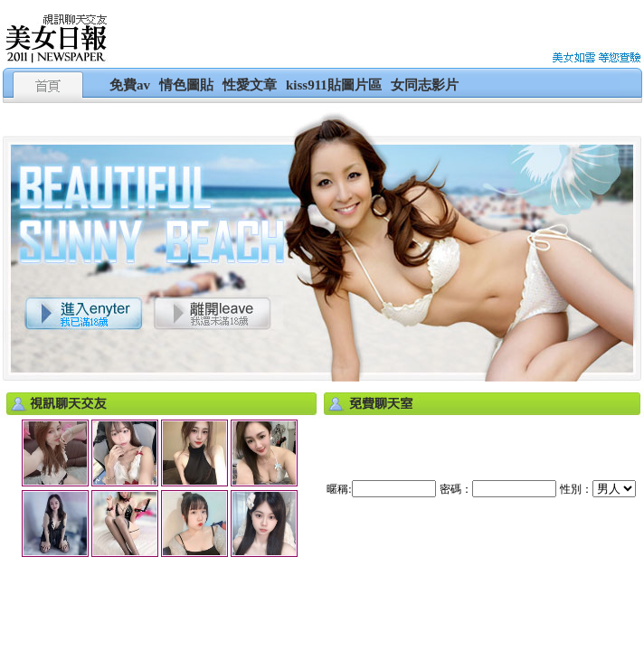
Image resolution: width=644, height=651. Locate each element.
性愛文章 (250, 85)
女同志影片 (425, 85)
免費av (130, 85)
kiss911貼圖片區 (334, 85)
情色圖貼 (186, 85)
